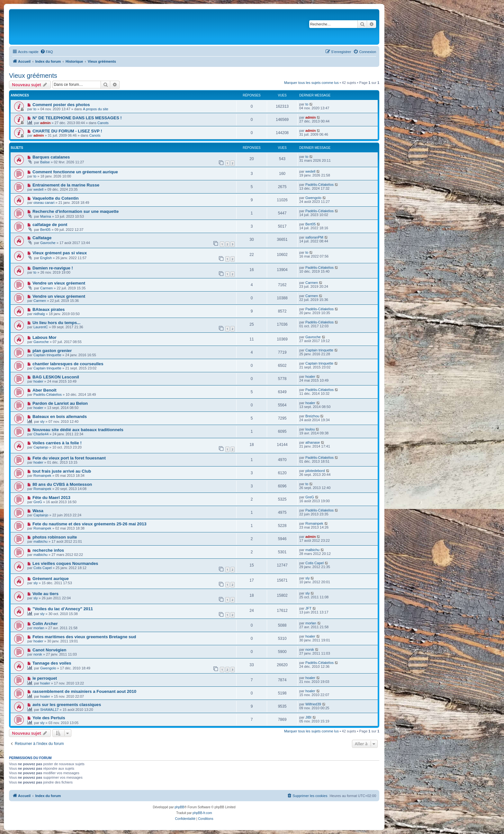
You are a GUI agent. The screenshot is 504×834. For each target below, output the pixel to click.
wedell (310, 171)
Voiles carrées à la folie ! (57, 443)
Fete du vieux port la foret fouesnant (69, 458)
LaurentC (41, 327)
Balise (45, 162)
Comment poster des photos (61, 105)
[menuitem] (47, 52)
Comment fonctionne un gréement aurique (75, 172)
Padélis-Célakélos (319, 185)
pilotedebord (315, 471)
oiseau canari (44, 203)
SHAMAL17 (49, 710)
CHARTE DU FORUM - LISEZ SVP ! (67, 131)
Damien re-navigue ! (53, 268)
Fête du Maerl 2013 (51, 498)
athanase (313, 442)
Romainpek (42, 476)
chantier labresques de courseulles (68, 364)
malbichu (40, 541)
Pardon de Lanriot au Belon (60, 403)
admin (45, 123)
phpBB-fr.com (202, 813)
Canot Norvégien (50, 650)
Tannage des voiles (52, 663)
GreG (38, 502)
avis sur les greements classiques (67, 705)
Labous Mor (45, 337)
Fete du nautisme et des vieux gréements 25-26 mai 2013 (90, 524)
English (46, 258)
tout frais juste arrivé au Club (62, 471)
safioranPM (314, 237)
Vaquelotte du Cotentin (56, 198)
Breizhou (312, 416)
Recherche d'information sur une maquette (76, 211)
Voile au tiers (45, 594)
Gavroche (48, 243)
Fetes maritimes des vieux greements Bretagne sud (84, 637)
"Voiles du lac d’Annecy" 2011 (63, 609)
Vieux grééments (33, 76)
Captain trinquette (47, 355)
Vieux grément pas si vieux (60, 253)
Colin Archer (45, 624)
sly (42, 422)
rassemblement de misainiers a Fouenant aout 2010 (84, 691)
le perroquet (45, 678)
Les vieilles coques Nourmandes (65, 563)
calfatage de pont (50, 225)
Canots (103, 123)
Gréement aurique (51, 579)
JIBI (308, 717)
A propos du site (96, 109)
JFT (308, 608)
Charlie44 (41, 434)
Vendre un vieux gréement (59, 283)
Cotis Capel (43, 568)
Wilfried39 (313, 704)
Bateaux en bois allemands (60, 417)
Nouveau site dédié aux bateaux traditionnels (78, 430)
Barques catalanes (51, 157)
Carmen (46, 288)
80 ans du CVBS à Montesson (62, 484)
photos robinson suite (55, 537)
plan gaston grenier (52, 351)
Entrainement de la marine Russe (66, 185)
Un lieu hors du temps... (56, 323)
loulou (310, 429)
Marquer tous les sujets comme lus (311, 83)
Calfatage (42, 238)
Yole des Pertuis (49, 718)
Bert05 (45, 230)
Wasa (38, 511)
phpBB (179, 807)
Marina (46, 216)
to (35, 109)
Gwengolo (313, 198)
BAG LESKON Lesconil (56, 377)
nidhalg (39, 314)
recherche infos (48, 550)
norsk (38, 654)
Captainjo (41, 447)
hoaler (38, 381)
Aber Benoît (45, 390)
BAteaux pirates (49, 309)
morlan (39, 628)
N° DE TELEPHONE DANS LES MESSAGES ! (77, 118)
